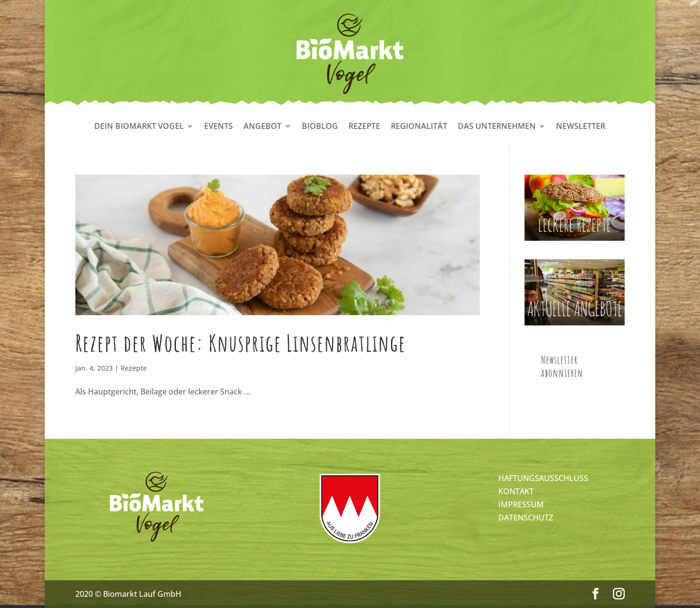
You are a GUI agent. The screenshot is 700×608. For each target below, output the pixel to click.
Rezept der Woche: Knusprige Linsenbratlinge (241, 343)
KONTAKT (516, 491)
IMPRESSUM (521, 504)
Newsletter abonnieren (562, 366)
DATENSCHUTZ (526, 518)
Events (219, 127)
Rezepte (364, 127)
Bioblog (320, 127)
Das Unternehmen (497, 127)
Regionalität (419, 127)
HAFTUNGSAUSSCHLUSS (543, 478)
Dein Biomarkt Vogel (139, 127)
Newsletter (581, 127)
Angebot (262, 127)
